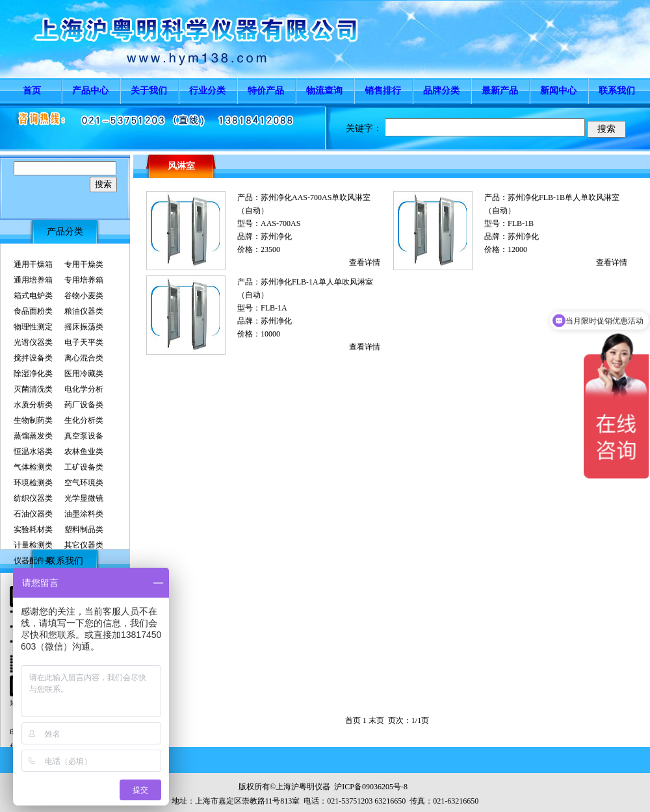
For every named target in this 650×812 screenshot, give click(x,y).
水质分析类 (33, 405)
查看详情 (365, 262)
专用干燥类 (84, 264)
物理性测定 (33, 327)
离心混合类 (84, 358)
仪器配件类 (33, 561)
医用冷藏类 (84, 374)
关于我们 (149, 91)
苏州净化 (276, 236)
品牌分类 (441, 91)
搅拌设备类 (33, 358)
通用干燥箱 (33, 264)
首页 (32, 91)
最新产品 (500, 91)
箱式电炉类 (33, 296)
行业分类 (207, 91)
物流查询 (324, 91)
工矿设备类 (84, 467)
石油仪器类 (33, 514)
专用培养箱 (84, 280)
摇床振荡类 (84, 327)
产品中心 (90, 91)
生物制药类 (33, 420)
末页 (376, 720)
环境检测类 (33, 483)
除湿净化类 (33, 374)
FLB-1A (274, 308)
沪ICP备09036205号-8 (371, 787)
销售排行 (383, 91)
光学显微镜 (84, 498)
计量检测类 (33, 545)
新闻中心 (558, 91)
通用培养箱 (33, 280)
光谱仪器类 (33, 342)
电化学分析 (84, 389)
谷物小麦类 (84, 296)
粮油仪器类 (84, 311)
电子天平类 (84, 342)
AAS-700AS (280, 223)
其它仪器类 (84, 545)
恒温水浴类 (33, 451)
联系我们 (617, 91)
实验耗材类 (33, 529)
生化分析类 (84, 420)
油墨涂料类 (84, 514)
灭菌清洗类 (33, 389)
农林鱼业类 (84, 451)
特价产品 (266, 91)
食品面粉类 (33, 311)
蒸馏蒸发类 (33, 436)
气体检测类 (33, 467)
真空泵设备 (84, 436)
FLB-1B (521, 223)
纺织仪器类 (33, 498)
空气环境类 (84, 483)
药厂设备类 (84, 405)
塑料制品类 (84, 529)
